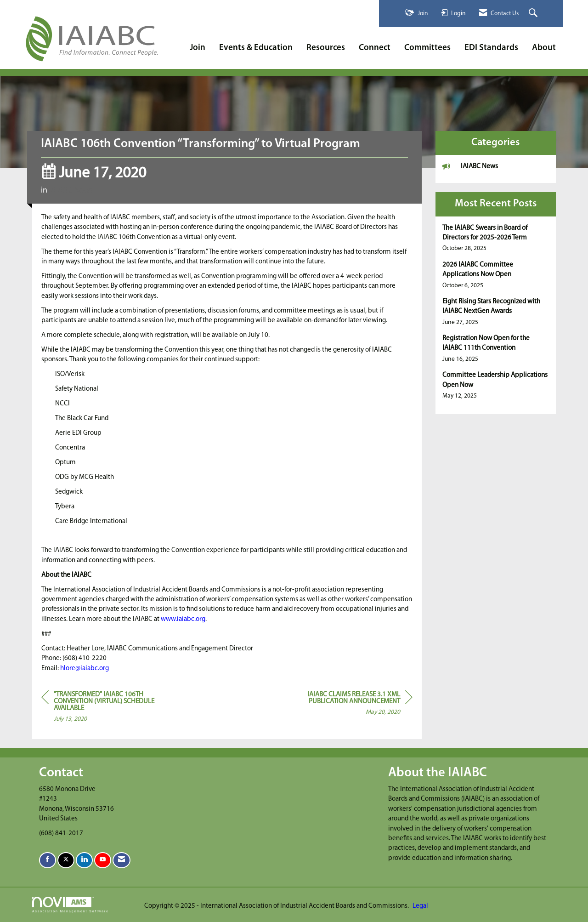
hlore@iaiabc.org (85, 669)
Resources (326, 48)
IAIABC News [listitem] (470, 166)
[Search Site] (534, 14)
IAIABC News (71, 191)
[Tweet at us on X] (66, 860)
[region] (344, 705)
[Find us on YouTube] (103, 860)
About (544, 48)
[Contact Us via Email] (122, 860)
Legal (420, 906)
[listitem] (496, 238)
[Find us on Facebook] (48, 860)
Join (198, 48)
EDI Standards (491, 48)
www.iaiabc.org (183, 619)
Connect (375, 48)
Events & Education (256, 48)
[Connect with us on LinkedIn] (84, 860)
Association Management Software (71, 905)
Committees (427, 48)
